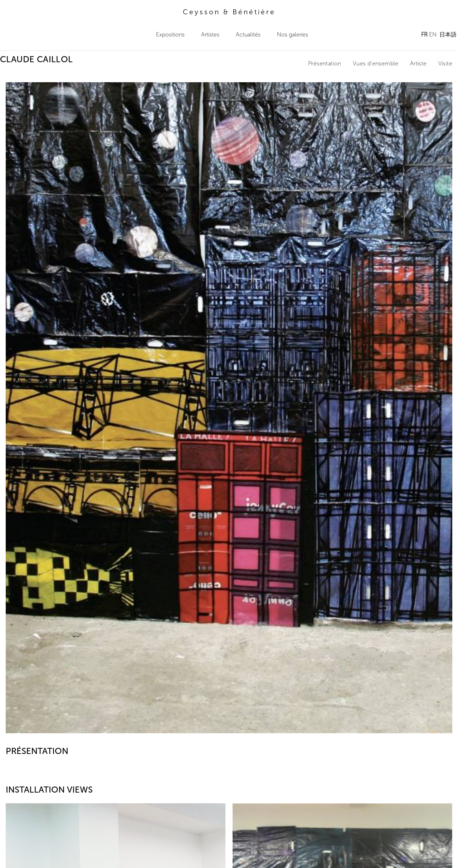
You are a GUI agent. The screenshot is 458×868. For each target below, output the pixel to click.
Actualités (248, 34)
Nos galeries (293, 34)
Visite (445, 63)
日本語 (448, 34)
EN (433, 34)
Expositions (170, 34)
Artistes (210, 34)
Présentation (325, 63)
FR (424, 34)
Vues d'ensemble (376, 63)
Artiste (418, 63)
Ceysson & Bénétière (229, 12)
